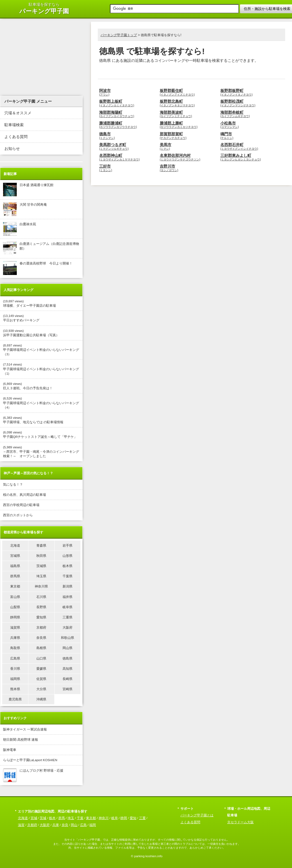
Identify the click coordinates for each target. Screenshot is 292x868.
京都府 (41, 628)
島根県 (41, 648)
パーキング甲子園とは (197, 815)
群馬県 (15, 576)
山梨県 (15, 607)
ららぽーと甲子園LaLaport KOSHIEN (30, 760)
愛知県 (41, 617)
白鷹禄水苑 (20, 229)
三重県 (67, 617)
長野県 (41, 607)
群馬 (62, 818)
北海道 (15, 546)
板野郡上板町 (128, 103)
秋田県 (41, 556)
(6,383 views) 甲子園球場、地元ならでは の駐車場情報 (33, 420)
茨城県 (41, 566)
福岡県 (15, 679)
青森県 (41, 546)
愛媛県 (41, 669)
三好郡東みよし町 (249, 157)
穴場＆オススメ (18, 113)
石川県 (41, 597)
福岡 (93, 825)
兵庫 (56, 825)
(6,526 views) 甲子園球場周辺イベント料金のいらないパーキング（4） (41, 403)
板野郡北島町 (189, 103)
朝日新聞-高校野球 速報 (21, 740)
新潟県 (67, 586)
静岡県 (15, 617)
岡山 (74, 825)
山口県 (41, 658)
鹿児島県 (15, 699)
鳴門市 (249, 136)
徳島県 (67, 658)
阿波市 (128, 92)
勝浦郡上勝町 (189, 125)
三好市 (128, 168)
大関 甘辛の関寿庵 (25, 209)
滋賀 (21, 825)
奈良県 (41, 638)
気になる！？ (13, 485)
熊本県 (15, 689)
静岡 (124, 818)
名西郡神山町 (128, 157)
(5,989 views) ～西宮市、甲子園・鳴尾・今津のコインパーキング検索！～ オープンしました (41, 452)
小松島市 (249, 125)
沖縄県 (41, 699)
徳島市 (128, 136)
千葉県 (67, 576)
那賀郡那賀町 (189, 136)
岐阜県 (67, 607)
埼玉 (71, 818)
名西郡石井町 (249, 147)
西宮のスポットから (18, 515)
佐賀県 (41, 679)
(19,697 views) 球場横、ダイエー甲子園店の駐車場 (29, 303)
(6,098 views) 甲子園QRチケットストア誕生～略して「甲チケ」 (40, 435)
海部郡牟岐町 (249, 114)
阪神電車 (10, 750)
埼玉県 (41, 576)
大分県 (41, 689)
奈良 (65, 825)
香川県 (15, 669)
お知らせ (12, 149)
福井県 (67, 597)
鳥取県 (15, 648)
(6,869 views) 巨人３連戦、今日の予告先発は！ (28, 386)
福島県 (15, 566)
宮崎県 (67, 689)
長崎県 (67, 679)
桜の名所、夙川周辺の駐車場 (25, 495)
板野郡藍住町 (189, 92)
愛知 (133, 818)
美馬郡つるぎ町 (128, 147)
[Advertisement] (162, 70)
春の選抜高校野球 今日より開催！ (38, 268)
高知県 (67, 669)
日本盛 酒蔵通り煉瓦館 (28, 190)
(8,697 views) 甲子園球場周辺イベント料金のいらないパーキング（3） (41, 350)
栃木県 (67, 566)
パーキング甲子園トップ (119, 35)
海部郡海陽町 (128, 114)
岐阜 (115, 818)
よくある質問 (16, 137)
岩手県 (67, 546)
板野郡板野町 (249, 92)
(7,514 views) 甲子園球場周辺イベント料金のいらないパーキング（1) (41, 369)
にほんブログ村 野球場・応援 (33, 775)
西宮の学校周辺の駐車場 (21, 505)
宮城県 (15, 556)
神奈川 (104, 818)
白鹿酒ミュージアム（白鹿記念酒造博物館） (41, 248)
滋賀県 (15, 628)
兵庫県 (15, 638)
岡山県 (67, 648)
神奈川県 (41, 586)
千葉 (80, 818)
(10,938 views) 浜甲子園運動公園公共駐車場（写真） (31, 333)
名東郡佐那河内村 (189, 157)
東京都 (15, 586)
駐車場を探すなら (44, 9)
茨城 (43, 818)
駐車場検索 (14, 125)
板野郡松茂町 (249, 103)
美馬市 (189, 147)
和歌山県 (67, 638)
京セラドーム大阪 (240, 822)
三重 (142, 818)
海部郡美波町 (189, 114)
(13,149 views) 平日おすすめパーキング (21, 318)
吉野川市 (189, 168)
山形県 (67, 556)
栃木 (52, 818)
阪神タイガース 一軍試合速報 (25, 729)
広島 (83, 825)
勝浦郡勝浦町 (128, 125)
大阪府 (67, 628)
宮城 (34, 818)
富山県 (15, 597)
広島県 (15, 658)
